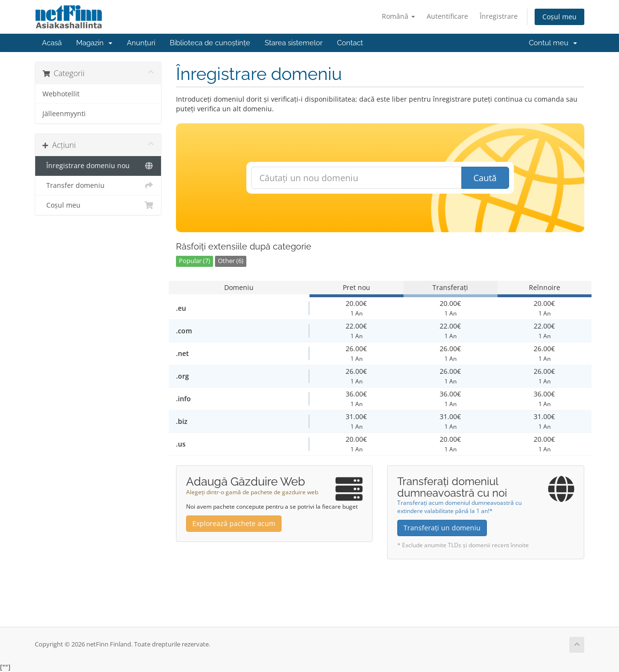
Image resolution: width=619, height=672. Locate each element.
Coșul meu (559, 17)
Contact (350, 43)
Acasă (52, 43)
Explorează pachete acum (234, 523)
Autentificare (447, 16)
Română (398, 16)
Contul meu (553, 43)
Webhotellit (61, 94)
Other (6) (231, 261)
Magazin (94, 43)
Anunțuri (141, 43)
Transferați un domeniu (442, 528)
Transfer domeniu (98, 185)
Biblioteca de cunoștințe (210, 43)
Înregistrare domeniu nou (98, 166)
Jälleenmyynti (64, 114)
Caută (485, 178)
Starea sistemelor (294, 43)
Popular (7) (195, 261)
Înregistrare (499, 16)
